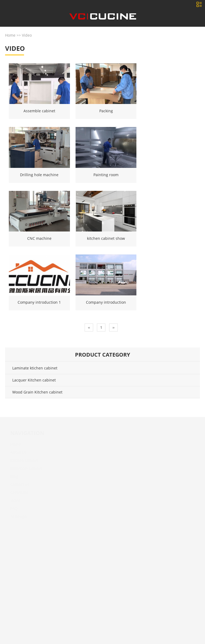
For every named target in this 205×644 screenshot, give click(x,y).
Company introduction (106, 302)
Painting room (106, 175)
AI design (16, 516)
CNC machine (39, 238)
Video (27, 35)
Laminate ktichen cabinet (35, 368)
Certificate (17, 492)
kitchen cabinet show (106, 238)
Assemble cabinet (39, 111)
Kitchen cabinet (22, 460)
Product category (102, 355)
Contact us (17, 484)
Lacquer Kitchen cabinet (34, 380)
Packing (106, 111)
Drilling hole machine (39, 175)
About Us (16, 452)
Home (10, 35)
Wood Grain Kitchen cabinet (37, 392)
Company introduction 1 (39, 302)
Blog (12, 476)
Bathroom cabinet (24, 468)
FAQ (11, 508)
